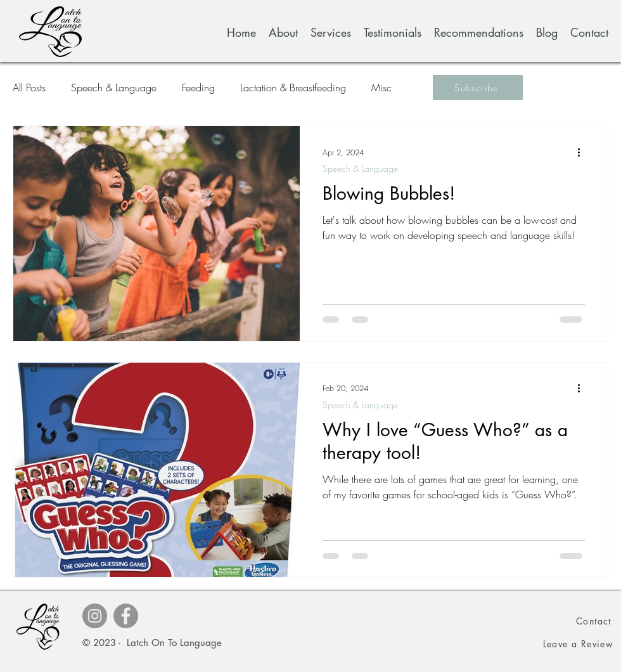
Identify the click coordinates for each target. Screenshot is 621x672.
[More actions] (583, 152)
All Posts (29, 87)
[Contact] (594, 621)
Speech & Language (114, 87)
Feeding (198, 87)
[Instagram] (95, 616)
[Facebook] (126, 616)
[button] (478, 87)
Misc (381, 87)
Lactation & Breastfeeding (293, 87)
